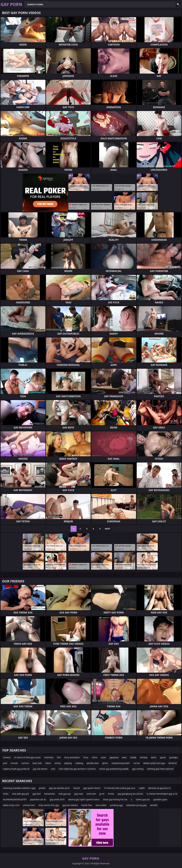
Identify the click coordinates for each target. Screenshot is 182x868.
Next (108, 529)
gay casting (138, 769)
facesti (77, 788)
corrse (136, 763)
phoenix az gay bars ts (160, 788)
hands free (87, 805)
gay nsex (79, 794)
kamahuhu (50, 794)
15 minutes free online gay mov (120, 788)
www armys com (11, 805)
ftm (59, 757)
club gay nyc (65, 794)
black (154, 757)
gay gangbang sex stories (130, 794)
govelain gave (160, 799)
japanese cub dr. (38, 799)
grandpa (174, 757)
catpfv (142, 788)
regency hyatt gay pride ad (16, 769)
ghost (105, 763)
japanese (114, 757)
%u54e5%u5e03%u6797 (15, 799)
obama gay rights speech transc (84, 799)
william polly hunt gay (154, 763)
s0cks (6, 794)
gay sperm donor (92, 788)
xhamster (49, 757)
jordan (42, 788)
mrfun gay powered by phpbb (114, 769)
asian (103, 757)
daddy (133, 757)
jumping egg (116, 805)
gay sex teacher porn (59, 788)
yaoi (5, 763)
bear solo (37, 763)
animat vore (29, 805)
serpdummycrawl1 (121, 763)
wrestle (154, 805)
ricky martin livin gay (49, 805)
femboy (144, 757)
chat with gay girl (21, 794)
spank (163, 757)
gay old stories (40, 769)
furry (86, 757)
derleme (173, 763)
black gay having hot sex (115, 799)
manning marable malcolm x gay (19, 788)
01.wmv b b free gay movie (27, 757)
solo (53, 769)
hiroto (111, 794)
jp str (102, 794)
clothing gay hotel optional (160, 769)
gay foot (37, 794)
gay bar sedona (70, 805)
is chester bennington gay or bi (162, 794)
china (94, 757)
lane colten (101, 805)
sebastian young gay (136, 805)
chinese (7, 757)
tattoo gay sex (143, 799)
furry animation (72, 757)
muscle (14, 763)
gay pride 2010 (57, 799)
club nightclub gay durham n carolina (77, 769)
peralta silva (93, 763)
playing (68, 763)
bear (124, 757)
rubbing (79, 763)
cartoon (25, 763)
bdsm (48, 763)
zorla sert (91, 794)
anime (58, 763)
